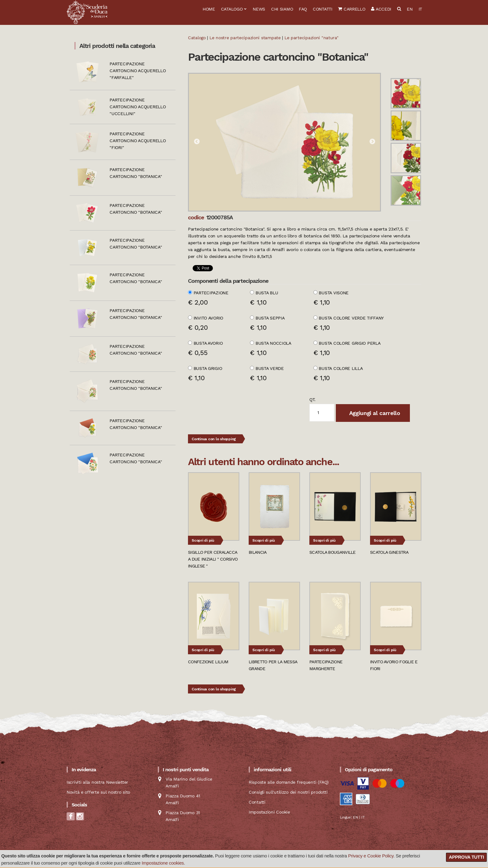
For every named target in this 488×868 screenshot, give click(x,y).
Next (372, 142)
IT (420, 9)
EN (410, 9)
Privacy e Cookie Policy (371, 856)
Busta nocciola (273, 343)
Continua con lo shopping (214, 439)
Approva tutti (466, 857)
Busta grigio (208, 368)
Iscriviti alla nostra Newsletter (97, 782)
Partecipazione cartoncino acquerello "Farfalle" (138, 71)
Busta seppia (270, 318)
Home (209, 9)
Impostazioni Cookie (269, 812)
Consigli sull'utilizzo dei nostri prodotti (288, 792)
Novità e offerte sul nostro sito (98, 792)
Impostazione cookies (163, 863)
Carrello (352, 9)
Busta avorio (208, 343)
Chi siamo (282, 9)
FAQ (303, 9)
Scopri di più (203, 540)
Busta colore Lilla (341, 368)
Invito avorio (208, 318)
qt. (312, 399)
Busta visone (334, 293)
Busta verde (270, 368)
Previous (197, 142)
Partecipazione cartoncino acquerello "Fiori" (138, 141)
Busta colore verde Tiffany (351, 318)
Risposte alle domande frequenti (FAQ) (289, 782)
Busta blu (267, 293)
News (259, 9)
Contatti (323, 9)
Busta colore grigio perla (350, 343)
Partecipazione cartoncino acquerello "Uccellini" (138, 107)
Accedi (381, 9)
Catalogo (232, 9)
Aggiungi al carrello (374, 413)
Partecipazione (211, 293)
